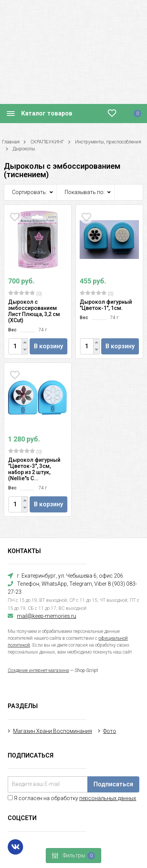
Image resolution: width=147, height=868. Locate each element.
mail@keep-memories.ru (47, 616)
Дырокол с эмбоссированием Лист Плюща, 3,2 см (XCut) (34, 311)
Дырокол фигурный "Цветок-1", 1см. (106, 305)
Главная (11, 142)
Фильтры (71, 856)
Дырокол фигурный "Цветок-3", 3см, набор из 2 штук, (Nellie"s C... (34, 469)
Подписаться (113, 784)
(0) (25, 293)
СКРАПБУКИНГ (47, 142)
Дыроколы (24, 149)
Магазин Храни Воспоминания (53, 731)
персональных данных (108, 798)
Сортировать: (29, 192)
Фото (110, 731)
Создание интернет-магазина (38, 670)
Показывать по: (85, 192)
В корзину (48, 346)
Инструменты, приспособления (108, 142)
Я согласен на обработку (72, 798)
